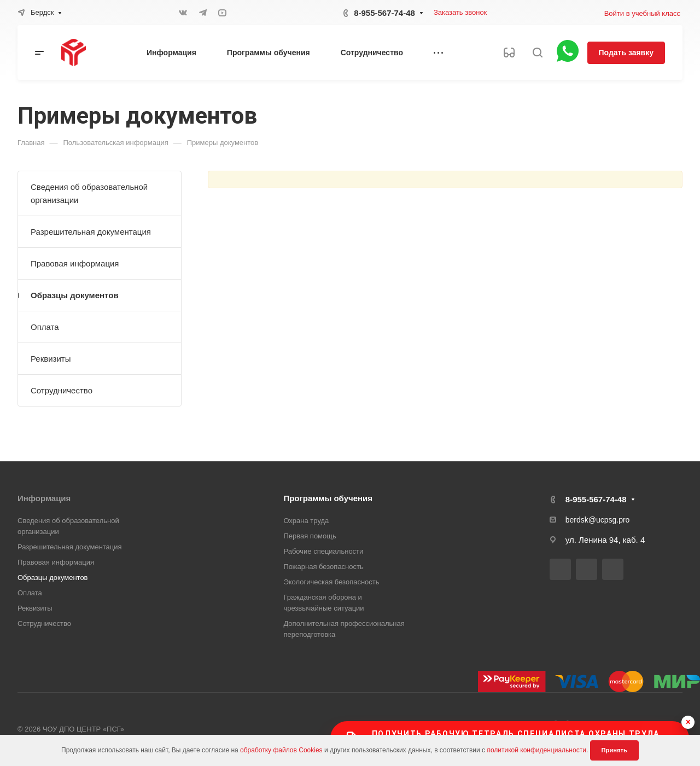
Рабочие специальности (323, 551)
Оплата (45, 327)
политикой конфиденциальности (536, 750)
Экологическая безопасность (331, 582)
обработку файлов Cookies (281, 750)
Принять (614, 750)
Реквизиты (51, 359)
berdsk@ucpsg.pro (598, 520)
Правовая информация (75, 263)
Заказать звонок (460, 12)
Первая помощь (310, 536)
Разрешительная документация (91, 232)
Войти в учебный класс (642, 13)
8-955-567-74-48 (384, 13)
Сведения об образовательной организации (89, 193)
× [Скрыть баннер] (688, 722)
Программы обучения (328, 498)
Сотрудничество (62, 390)
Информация (44, 498)
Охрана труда (306, 521)
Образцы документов (75, 295)
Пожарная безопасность (323, 567)
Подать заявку (626, 53)
